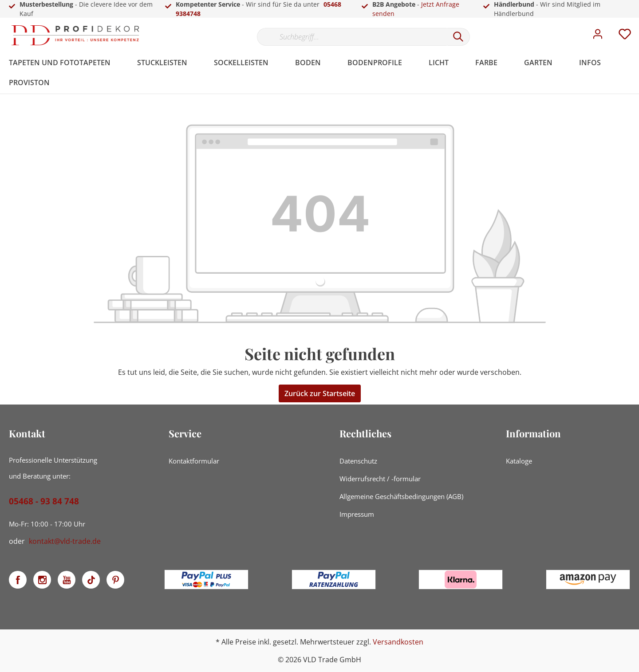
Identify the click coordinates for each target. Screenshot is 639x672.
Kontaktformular (194, 461)
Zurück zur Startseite (320, 393)
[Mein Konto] (598, 36)
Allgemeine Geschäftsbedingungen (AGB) (401, 496)
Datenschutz (358, 461)
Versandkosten (398, 642)
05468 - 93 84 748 (44, 501)
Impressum (357, 514)
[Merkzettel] (625, 36)
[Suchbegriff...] (352, 37)
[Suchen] (458, 37)
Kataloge (519, 461)
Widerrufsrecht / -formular (380, 479)
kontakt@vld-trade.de (65, 541)
